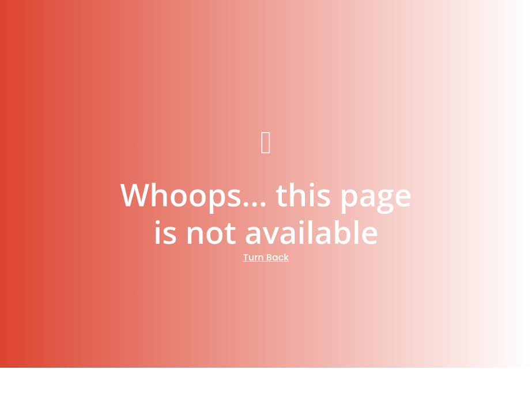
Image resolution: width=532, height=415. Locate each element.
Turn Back (266, 257)
